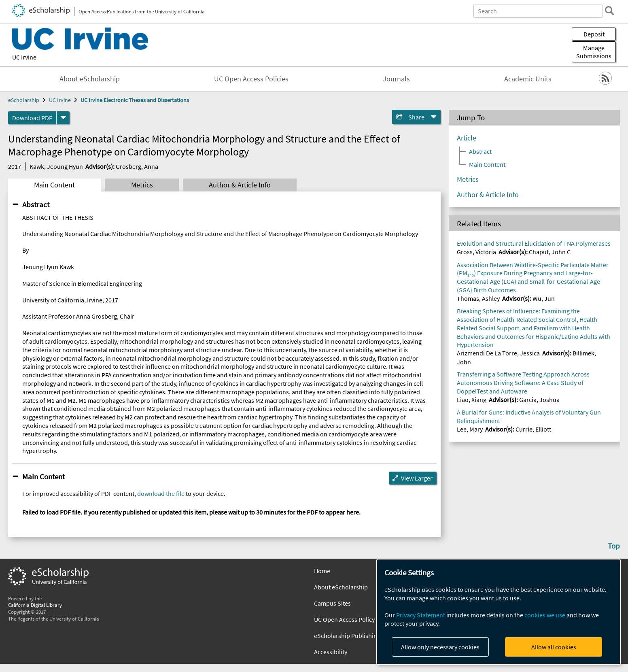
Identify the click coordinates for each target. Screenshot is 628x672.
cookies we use (545, 615)
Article (467, 138)
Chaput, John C (550, 252)
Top (614, 546)
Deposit (594, 34)
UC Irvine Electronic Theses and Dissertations (135, 100)
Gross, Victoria (476, 252)
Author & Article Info (240, 185)
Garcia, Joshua (539, 400)
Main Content (54, 185)
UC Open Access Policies (251, 79)
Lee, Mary (470, 429)
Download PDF (32, 118)
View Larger (417, 478)
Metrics (142, 185)
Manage (594, 52)
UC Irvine (24, 57)
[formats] (63, 118)
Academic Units (528, 79)
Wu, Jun (544, 298)
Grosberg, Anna (137, 166)
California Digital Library (35, 605)
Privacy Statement (421, 615)
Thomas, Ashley (478, 298)
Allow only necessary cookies (440, 647)
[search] (609, 11)
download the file (161, 493)
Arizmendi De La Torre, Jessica (498, 353)
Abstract (36, 204)
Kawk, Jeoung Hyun (56, 166)
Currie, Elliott (533, 429)
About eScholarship (90, 79)
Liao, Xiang (472, 400)
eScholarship (24, 100)
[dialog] (499, 612)
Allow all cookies (554, 647)
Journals (396, 79)
